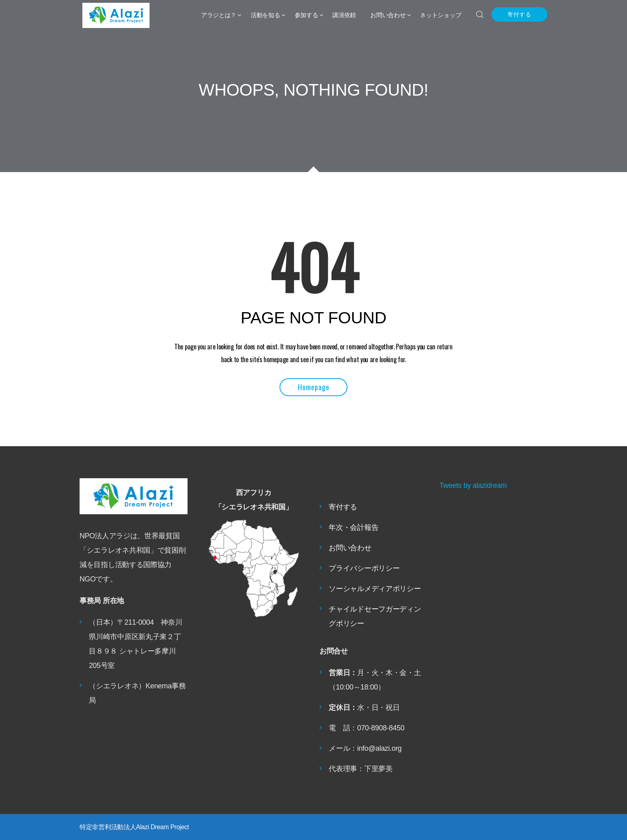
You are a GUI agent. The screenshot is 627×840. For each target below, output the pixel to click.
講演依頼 (344, 15)
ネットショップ (440, 15)
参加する (307, 15)
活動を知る (266, 15)
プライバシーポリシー (364, 568)
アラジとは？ (219, 15)
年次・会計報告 (353, 527)
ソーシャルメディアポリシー (375, 589)
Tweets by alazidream (473, 485)
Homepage (314, 387)
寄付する (519, 14)
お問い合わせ (388, 15)
